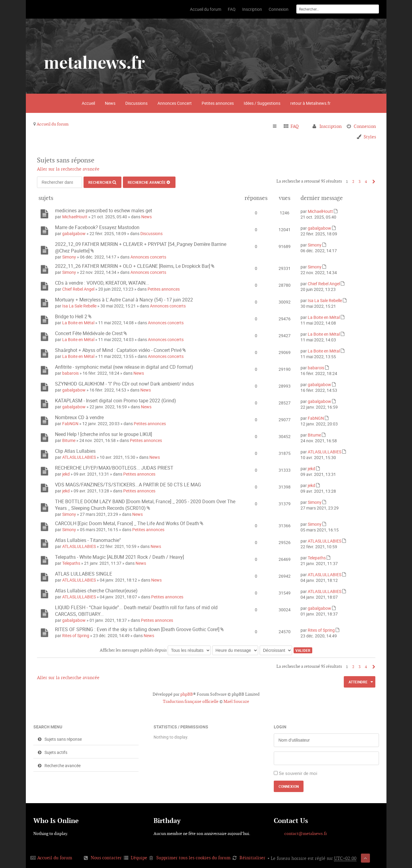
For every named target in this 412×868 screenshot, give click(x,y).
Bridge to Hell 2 (71, 316)
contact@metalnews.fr (306, 833)
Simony (69, 257)
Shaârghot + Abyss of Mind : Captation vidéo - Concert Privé (118, 350)
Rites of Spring (76, 635)
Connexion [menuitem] (365, 126)
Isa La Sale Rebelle (79, 306)
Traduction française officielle (191, 701)
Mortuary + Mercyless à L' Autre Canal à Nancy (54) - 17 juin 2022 (124, 300)
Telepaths (71, 563)
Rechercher (100, 182)
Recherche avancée (147, 182)
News (110, 103)
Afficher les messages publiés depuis (155, 650)
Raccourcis (277, 126)
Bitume (69, 440)
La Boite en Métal (78, 323)
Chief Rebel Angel (78, 289)
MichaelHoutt (75, 217)
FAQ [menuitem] (295, 126)
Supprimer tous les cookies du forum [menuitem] (193, 858)
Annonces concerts (148, 257)
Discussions (136, 103)
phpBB (187, 694)
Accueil (88, 103)
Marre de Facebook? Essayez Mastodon (97, 227)
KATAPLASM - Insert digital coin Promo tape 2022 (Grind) (116, 401)
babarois (70, 373)
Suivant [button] (372, 181)
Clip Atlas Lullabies (75, 451)
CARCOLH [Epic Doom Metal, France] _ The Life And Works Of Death (127, 523)
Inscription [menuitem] (331, 126)
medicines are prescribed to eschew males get (104, 210)
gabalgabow (74, 233)
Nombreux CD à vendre (79, 417)
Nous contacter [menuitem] (106, 858)
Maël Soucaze (236, 701)
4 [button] (366, 181)
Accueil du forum (53, 124)
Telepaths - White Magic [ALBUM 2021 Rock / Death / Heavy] (119, 557)
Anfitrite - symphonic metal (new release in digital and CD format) (124, 367)
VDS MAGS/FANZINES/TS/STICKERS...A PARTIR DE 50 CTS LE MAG (128, 485)
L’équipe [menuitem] (139, 858)
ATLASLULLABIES (79, 457)
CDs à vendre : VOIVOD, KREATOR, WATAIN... (102, 283)
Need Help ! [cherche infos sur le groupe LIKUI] (104, 434)
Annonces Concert (175, 103)
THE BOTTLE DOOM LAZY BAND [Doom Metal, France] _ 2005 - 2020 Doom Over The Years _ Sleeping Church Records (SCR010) (145, 505)
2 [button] (353, 181)
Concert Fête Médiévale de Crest (89, 333)
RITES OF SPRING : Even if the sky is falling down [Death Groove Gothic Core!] (137, 629)
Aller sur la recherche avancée (68, 169)
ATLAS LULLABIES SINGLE (84, 574)
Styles (370, 137)
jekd (66, 474)
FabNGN (70, 423)
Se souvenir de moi (298, 773)
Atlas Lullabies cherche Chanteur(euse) (96, 591)
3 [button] (360, 181)
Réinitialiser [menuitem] (252, 858)
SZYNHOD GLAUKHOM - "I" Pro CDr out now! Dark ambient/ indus (124, 384)
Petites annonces (218, 103)
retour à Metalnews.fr (310, 103)
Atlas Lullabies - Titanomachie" (88, 540)
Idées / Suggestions (262, 103)
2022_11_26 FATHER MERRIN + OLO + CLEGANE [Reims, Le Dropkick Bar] (133, 266)
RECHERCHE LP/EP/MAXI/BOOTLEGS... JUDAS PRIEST (114, 468)
